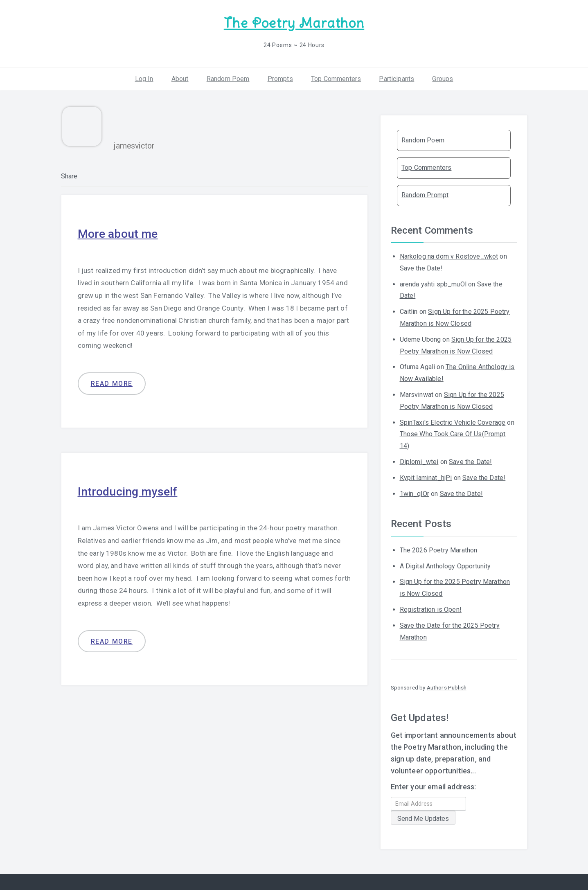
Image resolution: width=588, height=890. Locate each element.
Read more (112, 382)
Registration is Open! (431, 609)
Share (69, 175)
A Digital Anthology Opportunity (445, 565)
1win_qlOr (415, 492)
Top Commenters (336, 78)
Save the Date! (421, 267)
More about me (120, 233)
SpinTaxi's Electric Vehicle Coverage (453, 421)
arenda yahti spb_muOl (433, 283)
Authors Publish (447, 687)
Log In (144, 78)
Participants (397, 78)
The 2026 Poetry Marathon (439, 549)
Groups (443, 78)
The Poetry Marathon (294, 23)
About (180, 78)
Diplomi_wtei (419, 461)
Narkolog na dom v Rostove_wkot (449, 256)
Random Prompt (425, 194)
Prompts (280, 78)
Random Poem (228, 78)
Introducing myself (130, 490)
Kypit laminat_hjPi (426, 477)
